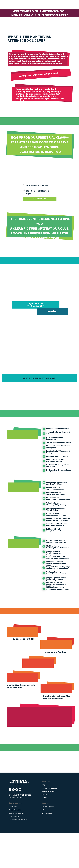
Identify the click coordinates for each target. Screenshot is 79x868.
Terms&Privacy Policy (49, 826)
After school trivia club (17, 848)
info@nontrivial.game (19, 830)
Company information (49, 823)
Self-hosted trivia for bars (18, 855)
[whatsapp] (20, 824)
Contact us (45, 833)
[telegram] (17, 824)
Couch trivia (13, 842)
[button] (40, 199)
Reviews (44, 829)
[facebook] (10, 824)
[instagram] (13, 824)
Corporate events (15, 845)
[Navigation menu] (76, 3)
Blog (43, 820)
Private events (14, 851)
